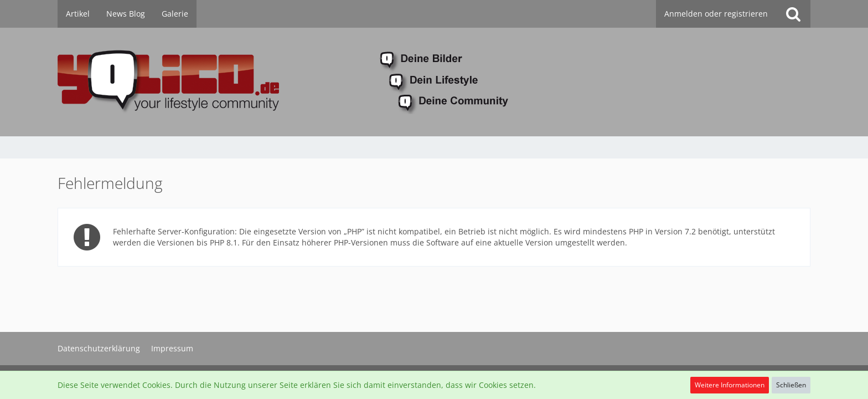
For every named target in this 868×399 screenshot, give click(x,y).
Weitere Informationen (730, 385)
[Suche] (793, 14)
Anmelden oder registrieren (716, 14)
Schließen (791, 385)
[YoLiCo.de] (434, 82)
